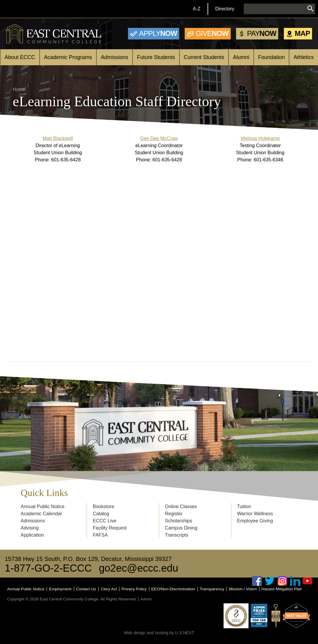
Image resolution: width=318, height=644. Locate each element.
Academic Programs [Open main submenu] (68, 57)
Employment (60, 589)
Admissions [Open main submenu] (115, 57)
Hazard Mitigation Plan (282, 589)
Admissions (33, 521)
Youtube (308, 581)
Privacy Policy (134, 589)
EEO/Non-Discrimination (173, 589)
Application (32, 535)
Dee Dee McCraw (159, 138)
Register (174, 514)
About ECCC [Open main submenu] (20, 57)
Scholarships (178, 521)
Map (302, 33)
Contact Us (86, 589)
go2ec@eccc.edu (139, 568)
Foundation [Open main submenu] (271, 57)
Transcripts (177, 535)
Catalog (101, 514)
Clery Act (109, 589)
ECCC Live (105, 521)
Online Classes (181, 507)
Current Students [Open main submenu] (204, 57)
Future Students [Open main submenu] (156, 57)
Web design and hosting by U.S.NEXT (159, 633)
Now (158, 33)
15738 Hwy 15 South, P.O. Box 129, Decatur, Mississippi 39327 (88, 559)
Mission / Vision (243, 589)
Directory (225, 9)
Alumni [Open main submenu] (241, 57)
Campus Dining (181, 528)
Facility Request (110, 528)
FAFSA (101, 535)
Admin (146, 599)
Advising (30, 528)
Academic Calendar (42, 514)
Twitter (270, 581)
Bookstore (104, 507)
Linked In (295, 581)
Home (19, 89)
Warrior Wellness (255, 514)
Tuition (244, 507)
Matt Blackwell (58, 138)
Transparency (212, 589)
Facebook (257, 581)
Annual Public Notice (43, 507)
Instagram (282, 581)
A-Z (197, 9)
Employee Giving (255, 521)
